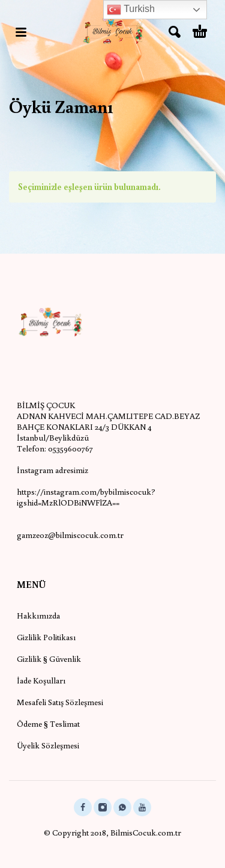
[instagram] (103, 807)
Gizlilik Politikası (46, 637)
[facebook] (83, 807)
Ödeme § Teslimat (48, 724)
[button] (21, 32)
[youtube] (142, 807)
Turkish (131, 10)
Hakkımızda (38, 616)
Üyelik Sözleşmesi (48, 745)
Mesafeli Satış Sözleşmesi (60, 702)
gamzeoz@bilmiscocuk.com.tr (70, 535)
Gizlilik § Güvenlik (49, 659)
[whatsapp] (122, 807)
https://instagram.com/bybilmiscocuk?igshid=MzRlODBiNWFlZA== (86, 497)
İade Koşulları (41, 680)
